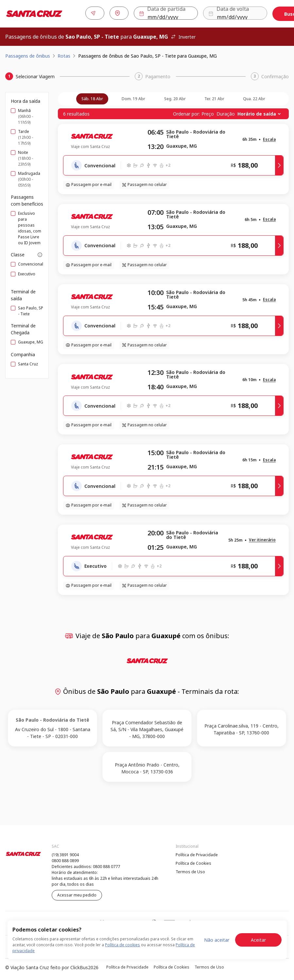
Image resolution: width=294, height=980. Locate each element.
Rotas (64, 55)
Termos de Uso (190, 870)
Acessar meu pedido (77, 894)
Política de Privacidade (197, 853)
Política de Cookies (193, 862)
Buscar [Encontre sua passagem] (269, 13)
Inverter (183, 36)
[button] (269, 138)
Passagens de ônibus (28, 55)
